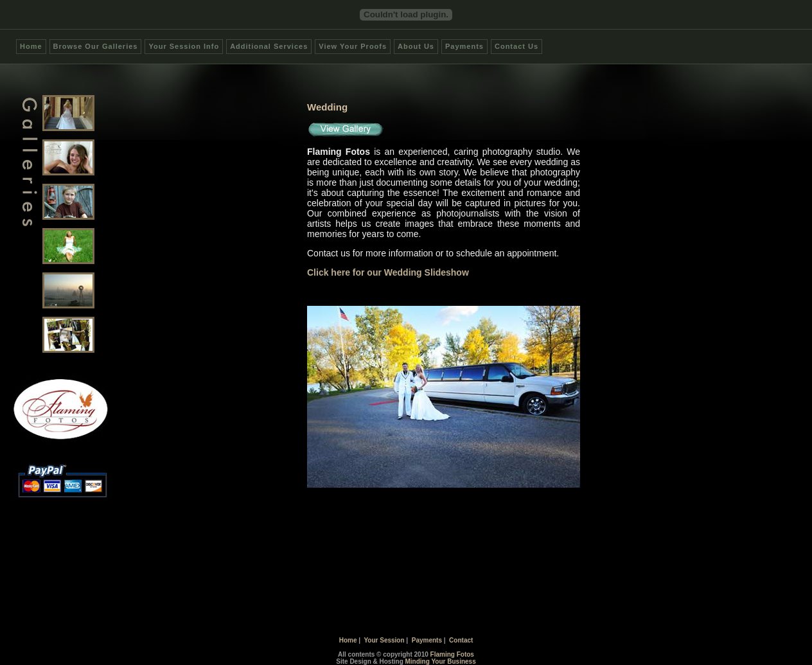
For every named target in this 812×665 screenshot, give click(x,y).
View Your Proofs (353, 46)
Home (31, 46)
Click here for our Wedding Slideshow (388, 272)
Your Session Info (184, 46)
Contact (461, 640)
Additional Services (269, 46)
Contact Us (516, 46)
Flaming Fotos (452, 654)
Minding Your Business (441, 661)
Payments (464, 46)
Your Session (384, 640)
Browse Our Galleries (96, 46)
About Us (416, 46)
